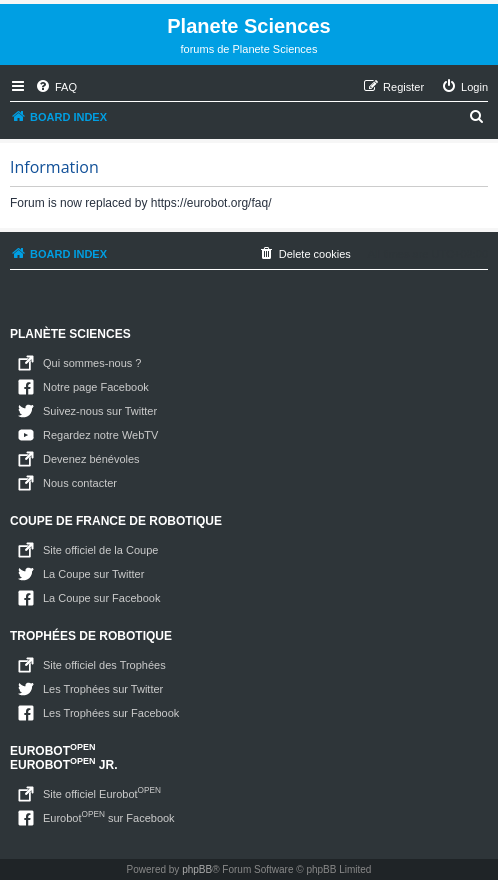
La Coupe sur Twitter (93, 574)
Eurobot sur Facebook (109, 816)
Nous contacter (80, 483)
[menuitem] (56, 87)
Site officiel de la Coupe (100, 550)
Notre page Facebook (96, 387)
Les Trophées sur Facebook (111, 713)
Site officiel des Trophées (104, 665)
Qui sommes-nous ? (92, 363)
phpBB (197, 869)
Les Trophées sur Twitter (103, 689)
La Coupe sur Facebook (101, 598)
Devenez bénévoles (91, 459)
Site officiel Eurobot (102, 792)
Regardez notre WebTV (100, 435)
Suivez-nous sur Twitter (100, 411)
